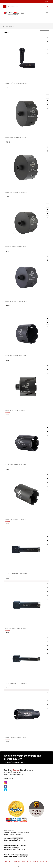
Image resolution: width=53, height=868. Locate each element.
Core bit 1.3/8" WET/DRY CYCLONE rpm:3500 (16, 738)
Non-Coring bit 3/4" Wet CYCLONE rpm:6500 (16, 628)
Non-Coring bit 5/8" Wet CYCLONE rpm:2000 (16, 574)
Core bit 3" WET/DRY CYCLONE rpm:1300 (16, 410)
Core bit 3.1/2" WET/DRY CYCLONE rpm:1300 (16, 356)
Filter (6, 32)
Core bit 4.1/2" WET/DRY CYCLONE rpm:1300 (16, 247)
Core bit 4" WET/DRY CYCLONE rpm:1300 (16, 301)
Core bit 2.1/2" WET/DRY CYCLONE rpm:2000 (16, 465)
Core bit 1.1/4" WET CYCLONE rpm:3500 (16, 83)
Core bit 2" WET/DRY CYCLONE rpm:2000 (16, 519)
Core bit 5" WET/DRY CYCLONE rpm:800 (16, 192)
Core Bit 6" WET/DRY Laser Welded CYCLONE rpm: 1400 (16, 138)
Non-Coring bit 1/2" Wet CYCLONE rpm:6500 (16, 683)
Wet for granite (10, 26)
